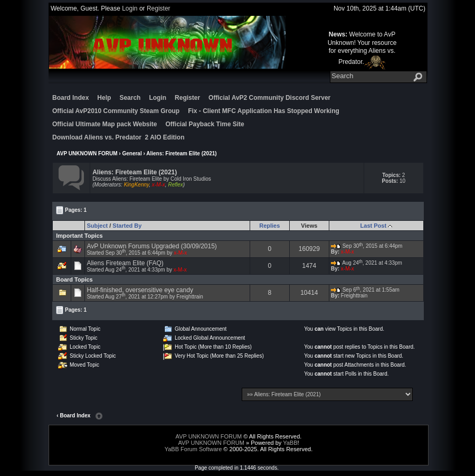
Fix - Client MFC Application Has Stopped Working (264, 111)
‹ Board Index (73, 416)
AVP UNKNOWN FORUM (87, 153)
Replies (269, 226)
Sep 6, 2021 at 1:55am (365, 290)
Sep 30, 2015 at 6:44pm (367, 246)
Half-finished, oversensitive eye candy (140, 290)
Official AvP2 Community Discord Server (269, 98)
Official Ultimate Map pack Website (105, 124)
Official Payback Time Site (205, 124)
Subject (97, 226)
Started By (127, 226)
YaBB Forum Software (193, 449)
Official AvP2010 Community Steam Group (116, 111)
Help (104, 98)
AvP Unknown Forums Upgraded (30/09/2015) (151, 246)
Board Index (70, 98)
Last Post (374, 226)
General (132, 153)
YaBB (290, 443)
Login (130, 8)
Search (130, 98)
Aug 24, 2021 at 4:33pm (367, 263)
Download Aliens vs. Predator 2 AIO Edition (118, 137)
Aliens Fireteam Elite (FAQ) (125, 263)
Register (159, 8)
